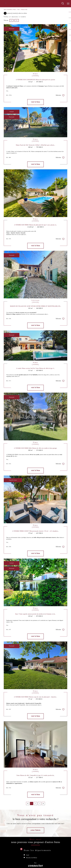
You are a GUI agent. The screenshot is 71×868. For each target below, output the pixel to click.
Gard (27, 858)
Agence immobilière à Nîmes (10, 10)
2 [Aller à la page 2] (36, 803)
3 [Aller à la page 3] (39, 803)
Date (17, 20)
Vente (19, 10)
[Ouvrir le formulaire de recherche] (63, 4)
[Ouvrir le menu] (68, 4)
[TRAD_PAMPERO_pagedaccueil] (6, 4)
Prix (12, 20)
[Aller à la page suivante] (43, 803)
